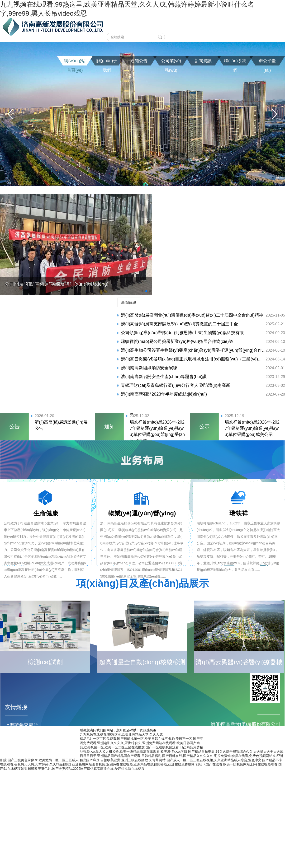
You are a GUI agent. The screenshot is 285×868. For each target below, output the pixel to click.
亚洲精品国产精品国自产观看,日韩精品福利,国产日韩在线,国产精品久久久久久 (155, 756)
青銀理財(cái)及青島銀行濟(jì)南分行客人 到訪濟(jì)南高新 (176, 385)
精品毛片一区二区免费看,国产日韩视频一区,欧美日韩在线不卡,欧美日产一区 (136, 739)
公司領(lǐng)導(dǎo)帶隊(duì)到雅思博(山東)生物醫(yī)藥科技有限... (184, 333)
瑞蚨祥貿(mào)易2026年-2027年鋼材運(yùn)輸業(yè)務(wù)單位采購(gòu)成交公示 (252, 428)
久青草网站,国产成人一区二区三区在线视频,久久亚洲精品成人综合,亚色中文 (205, 760)
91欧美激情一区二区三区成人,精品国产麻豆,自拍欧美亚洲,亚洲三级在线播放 (92, 760)
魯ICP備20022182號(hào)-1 (143, 768)
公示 (204, 427)
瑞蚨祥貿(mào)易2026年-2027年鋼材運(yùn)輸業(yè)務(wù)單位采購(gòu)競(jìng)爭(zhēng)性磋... (157, 431)
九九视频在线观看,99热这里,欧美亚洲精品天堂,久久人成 (121, 734)
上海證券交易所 (21, 725)
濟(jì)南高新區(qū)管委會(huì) (36, 744)
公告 (14, 427)
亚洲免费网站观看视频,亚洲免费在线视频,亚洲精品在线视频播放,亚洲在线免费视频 (133, 764)
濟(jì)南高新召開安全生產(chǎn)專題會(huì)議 (164, 377)
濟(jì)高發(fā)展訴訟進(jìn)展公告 (61, 425)
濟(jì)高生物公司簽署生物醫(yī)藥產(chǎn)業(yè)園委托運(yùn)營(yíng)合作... (193, 350)
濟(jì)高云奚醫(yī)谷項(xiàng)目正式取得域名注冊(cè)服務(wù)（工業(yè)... (191, 359)
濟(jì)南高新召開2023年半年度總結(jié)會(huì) (164, 394)
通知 (109, 427)
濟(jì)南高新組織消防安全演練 (149, 368)
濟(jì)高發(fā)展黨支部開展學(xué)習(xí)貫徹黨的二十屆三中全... (181, 324)
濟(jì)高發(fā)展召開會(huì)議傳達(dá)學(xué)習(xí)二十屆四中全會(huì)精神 (192, 315)
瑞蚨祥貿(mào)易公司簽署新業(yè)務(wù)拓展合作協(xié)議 (177, 341)
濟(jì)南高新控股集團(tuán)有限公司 (42, 753)
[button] (10, 114)
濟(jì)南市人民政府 (24, 734)
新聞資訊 (129, 302)
